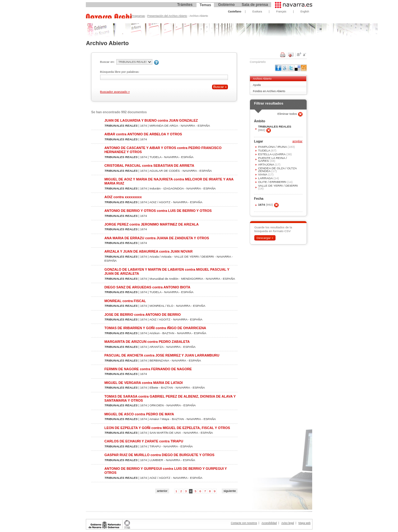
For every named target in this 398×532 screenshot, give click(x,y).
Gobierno (226, 5)
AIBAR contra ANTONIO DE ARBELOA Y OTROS (143, 134)
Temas (205, 5)
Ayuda (257, 85)
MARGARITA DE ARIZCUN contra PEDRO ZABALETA (147, 342)
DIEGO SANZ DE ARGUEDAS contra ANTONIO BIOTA (147, 287)
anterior (162, 491)
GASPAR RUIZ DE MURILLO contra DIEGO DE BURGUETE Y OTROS (160, 455)
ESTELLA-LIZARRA (272, 154)
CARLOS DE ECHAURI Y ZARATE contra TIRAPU (144, 441)
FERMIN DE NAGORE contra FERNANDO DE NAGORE (148, 369)
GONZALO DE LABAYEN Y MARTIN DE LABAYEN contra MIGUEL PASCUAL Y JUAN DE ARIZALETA (167, 271)
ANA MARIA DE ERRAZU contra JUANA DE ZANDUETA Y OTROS (157, 238)
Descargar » (265, 238)
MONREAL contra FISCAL (125, 301)
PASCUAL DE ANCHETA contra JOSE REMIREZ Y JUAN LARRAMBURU (162, 355)
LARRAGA (266, 178)
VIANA (263, 174)
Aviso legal (288, 523)
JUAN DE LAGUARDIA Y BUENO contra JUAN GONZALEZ (151, 120)
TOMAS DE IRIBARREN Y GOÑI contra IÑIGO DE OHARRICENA (155, 328)
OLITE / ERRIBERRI (273, 182)
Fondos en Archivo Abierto (269, 91)
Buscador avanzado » (115, 92)
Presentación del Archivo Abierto (167, 16)
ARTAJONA (266, 164)
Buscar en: (107, 62)
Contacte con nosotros (244, 523)
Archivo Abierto (262, 79)
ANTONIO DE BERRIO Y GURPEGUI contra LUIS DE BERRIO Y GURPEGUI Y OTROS (166, 471)
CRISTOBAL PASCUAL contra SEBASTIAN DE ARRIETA (149, 166)
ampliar (297, 141)
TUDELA (264, 150)
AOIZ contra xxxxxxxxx (123, 197)
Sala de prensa (255, 5)
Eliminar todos (288, 114)
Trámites (185, 5)
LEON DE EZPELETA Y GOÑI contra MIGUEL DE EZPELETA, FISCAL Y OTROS (167, 428)
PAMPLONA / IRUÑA (273, 147)
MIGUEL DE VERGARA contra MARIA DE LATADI (144, 383)
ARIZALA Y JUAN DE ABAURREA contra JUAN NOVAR (149, 251)
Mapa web (305, 523)
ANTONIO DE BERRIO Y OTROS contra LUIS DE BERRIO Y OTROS (158, 211)
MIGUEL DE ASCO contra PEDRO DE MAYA (139, 414)
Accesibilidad (269, 523)
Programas (138, 16)
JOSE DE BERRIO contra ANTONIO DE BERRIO (143, 315)
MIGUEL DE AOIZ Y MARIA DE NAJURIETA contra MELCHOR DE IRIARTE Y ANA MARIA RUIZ (169, 181)
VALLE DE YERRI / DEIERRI (278, 186)
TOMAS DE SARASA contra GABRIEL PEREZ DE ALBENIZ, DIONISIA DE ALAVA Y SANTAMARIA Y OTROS (170, 398)
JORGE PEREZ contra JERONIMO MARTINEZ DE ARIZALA (152, 224)
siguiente (230, 491)
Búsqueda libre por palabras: (120, 72)
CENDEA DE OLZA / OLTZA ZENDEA (277, 170)
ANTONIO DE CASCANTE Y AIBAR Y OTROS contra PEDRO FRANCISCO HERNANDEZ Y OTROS (163, 150)
